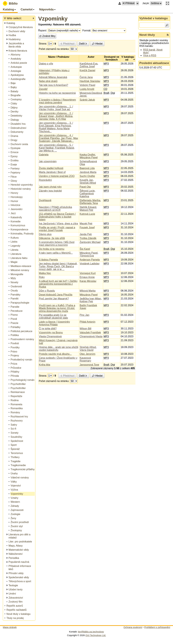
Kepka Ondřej (87, 155)
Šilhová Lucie (87, 191)
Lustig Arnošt (87, 89)
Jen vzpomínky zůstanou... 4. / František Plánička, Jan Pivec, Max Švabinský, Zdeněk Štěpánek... (58, 138)
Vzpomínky (53, 19)
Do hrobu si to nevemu (52, 249)
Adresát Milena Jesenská (53, 77)
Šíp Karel (85, 249)
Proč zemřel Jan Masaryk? (54, 299)
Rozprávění (45, 180)
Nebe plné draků (48, 81)
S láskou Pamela (48, 260)
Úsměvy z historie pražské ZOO (57, 176)
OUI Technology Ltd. (96, 635)
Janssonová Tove (89, 365)
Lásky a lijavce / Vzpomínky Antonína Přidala (54, 323)
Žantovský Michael (90, 242)
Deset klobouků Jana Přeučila (56, 295)
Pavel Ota (85, 187)
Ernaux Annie (87, 277)
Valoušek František (90, 332)
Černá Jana (86, 77)
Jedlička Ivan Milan (90, 299)
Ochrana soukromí (133, 627)
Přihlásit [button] (128, 3)
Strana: (43, 44)
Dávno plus (45, 234)
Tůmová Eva (87, 256)
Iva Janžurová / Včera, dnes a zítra (58, 224)
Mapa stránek (10, 627)
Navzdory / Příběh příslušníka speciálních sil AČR (55, 209)
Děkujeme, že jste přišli (52, 238)
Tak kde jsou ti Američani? (53, 85)
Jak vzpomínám (48, 161)
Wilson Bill (85, 329)
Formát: (87, 31)
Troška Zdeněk (88, 238)
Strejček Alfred (88, 183)
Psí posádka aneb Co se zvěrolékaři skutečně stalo (53, 316)
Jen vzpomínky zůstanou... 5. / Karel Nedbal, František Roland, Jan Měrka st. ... (57, 148)
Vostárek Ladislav (89, 264)
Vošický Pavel (87, 85)
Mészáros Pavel (89, 157)
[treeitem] (19, 23)
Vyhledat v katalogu (154, 18)
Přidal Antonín (87, 322)
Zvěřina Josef (87, 66)
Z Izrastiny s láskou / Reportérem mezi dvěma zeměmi (57, 101)
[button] (137, 3)
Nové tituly (147, 35)
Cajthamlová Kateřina (87, 195)
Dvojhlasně (45, 200)
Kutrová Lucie (87, 214)
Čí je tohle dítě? (48, 329)
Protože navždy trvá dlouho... (55, 354)
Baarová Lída (87, 168)
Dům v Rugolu (47, 291)
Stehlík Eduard (88, 207)
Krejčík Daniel (87, 70)
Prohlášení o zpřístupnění (157, 627)
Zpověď (43, 89)
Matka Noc (45, 273)
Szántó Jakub (87, 100)
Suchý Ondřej (87, 176)
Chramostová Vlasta (91, 336)
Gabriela (44, 155)
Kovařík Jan (86, 180)
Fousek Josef (87, 227)
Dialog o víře (46, 64)
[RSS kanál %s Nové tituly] (168, 35)
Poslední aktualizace (154, 63)
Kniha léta (44, 365)
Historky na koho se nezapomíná (57, 93)
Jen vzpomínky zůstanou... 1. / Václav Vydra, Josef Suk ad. (56, 108)
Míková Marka (87, 291)
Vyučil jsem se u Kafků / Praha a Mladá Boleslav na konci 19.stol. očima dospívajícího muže (57, 308)
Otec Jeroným (87, 354)
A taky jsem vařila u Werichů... (56, 253)
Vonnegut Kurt (88, 273)
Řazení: (43, 31)
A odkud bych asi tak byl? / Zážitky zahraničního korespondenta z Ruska (58, 284)
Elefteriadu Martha (90, 200)
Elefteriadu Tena (89, 203)
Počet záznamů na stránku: (54, 49)
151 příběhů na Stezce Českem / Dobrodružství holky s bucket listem (57, 217)
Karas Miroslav (88, 281)
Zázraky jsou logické (50, 191)
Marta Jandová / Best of (52, 172)
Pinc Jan (84, 315)
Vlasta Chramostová (50, 336)
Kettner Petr (86, 301)
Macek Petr (86, 224)
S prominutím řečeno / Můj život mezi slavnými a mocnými (57, 244)
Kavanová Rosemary (85, 359)
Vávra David (86, 350)
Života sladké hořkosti (51, 168)
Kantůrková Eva (88, 64)
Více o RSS (150, 55)
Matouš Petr (86, 210)
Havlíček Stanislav (90, 81)
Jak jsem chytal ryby (50, 187)
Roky (42, 277)
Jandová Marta (88, 172)
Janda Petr (86, 234)
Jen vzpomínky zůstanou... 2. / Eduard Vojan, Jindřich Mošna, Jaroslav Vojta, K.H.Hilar (56, 116)
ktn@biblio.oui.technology (91, 632)
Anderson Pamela (90, 260)
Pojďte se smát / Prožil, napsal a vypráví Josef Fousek (57, 229)
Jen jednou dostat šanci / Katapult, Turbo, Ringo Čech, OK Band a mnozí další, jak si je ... (58, 266)
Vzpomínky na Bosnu (51, 332)
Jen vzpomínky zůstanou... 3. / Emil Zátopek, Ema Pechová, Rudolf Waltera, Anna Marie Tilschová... (56, 127)
